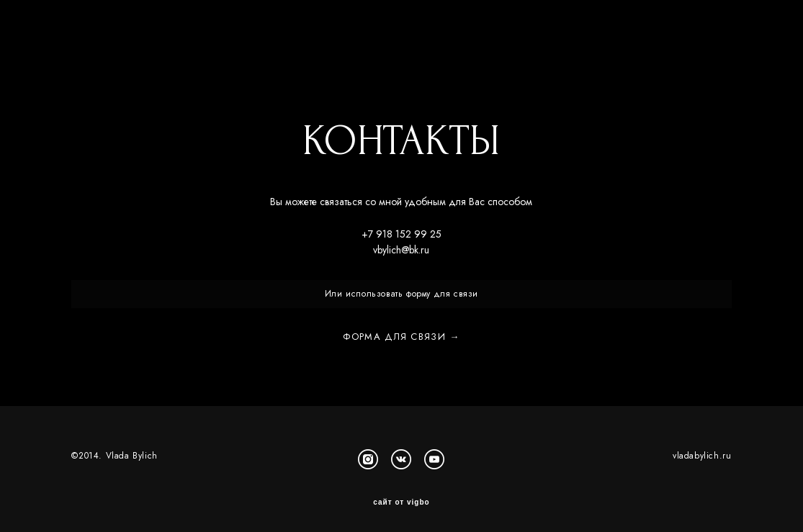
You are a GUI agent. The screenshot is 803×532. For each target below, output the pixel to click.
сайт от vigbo (401, 498)
